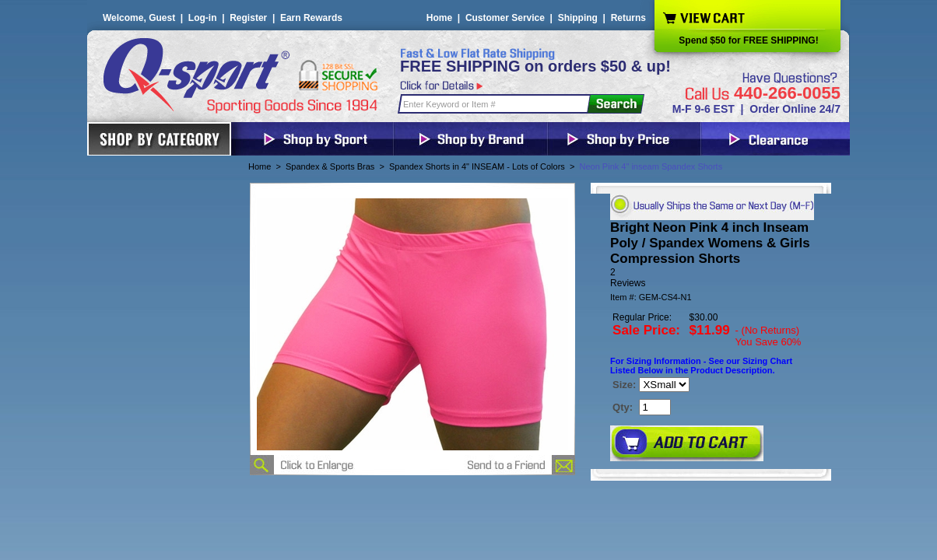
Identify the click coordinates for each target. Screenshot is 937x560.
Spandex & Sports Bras (330, 166)
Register (248, 18)
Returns (628, 18)
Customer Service (505, 18)
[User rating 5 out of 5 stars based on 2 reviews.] (711, 278)
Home (439, 18)
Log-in (203, 18)
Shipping (578, 18)
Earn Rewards (311, 18)
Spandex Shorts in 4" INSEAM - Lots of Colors (477, 166)
